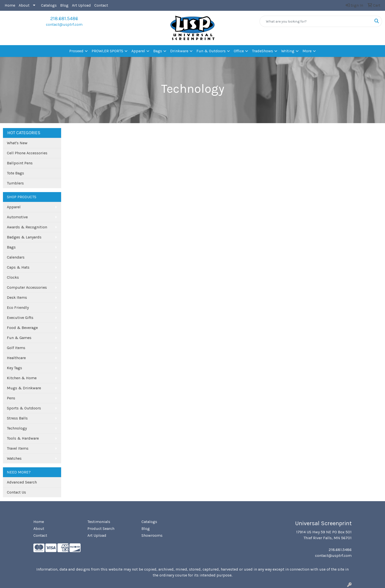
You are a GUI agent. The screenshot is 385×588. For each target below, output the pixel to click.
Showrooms (152, 535)
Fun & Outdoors (211, 51)
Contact (101, 5)
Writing (288, 51)
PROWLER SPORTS (107, 51)
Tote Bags (15, 173)
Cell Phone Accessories (27, 153)
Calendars (16, 257)
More (307, 51)
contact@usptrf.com (64, 24)
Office (239, 51)
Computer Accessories (27, 287)
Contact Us (16, 492)
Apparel (138, 51)
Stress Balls (17, 418)
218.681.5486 (64, 19)
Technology (17, 428)
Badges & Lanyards (24, 237)
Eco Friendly (18, 307)
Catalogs (49, 5)
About (24, 5)
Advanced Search (22, 482)
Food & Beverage (22, 328)
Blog (64, 5)
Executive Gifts (20, 318)
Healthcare (16, 358)
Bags (158, 51)
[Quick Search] (316, 21)
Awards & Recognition (27, 227)
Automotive (17, 217)
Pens (11, 398)
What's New (17, 143)
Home (10, 5)
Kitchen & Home (22, 378)
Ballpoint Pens (20, 163)
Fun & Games (19, 338)
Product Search (101, 529)
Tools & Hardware (23, 438)
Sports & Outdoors (24, 408)
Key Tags (14, 368)
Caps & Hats (18, 267)
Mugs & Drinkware (24, 388)
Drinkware (179, 51)
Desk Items (17, 297)
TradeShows (262, 51)
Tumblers (15, 183)
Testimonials (99, 522)
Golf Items (16, 348)
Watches (14, 458)
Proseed (76, 51)
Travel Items (18, 448)
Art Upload (81, 5)
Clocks (13, 277)
